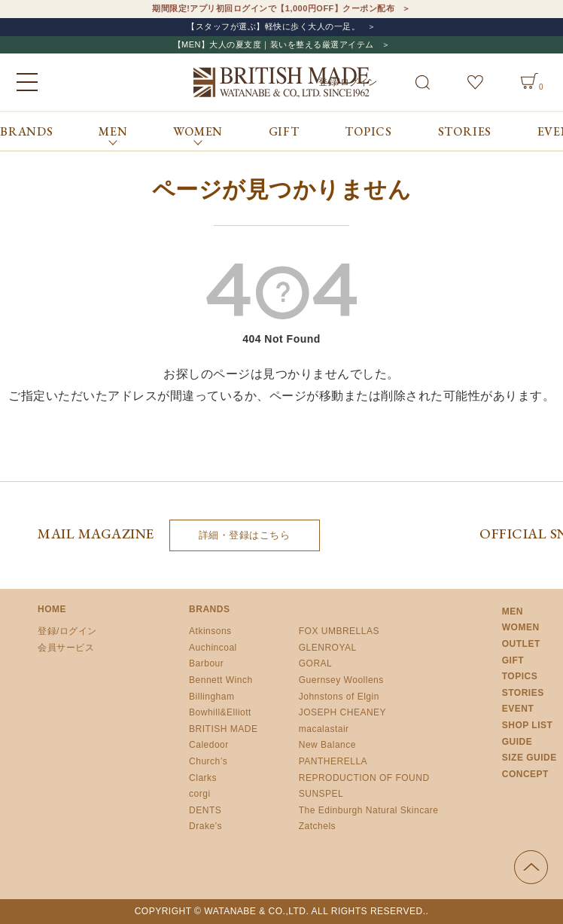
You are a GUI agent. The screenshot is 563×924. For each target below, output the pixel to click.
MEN (513, 611)
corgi (200, 794)
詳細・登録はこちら (245, 535)
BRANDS (27, 131)
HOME (52, 609)
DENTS (205, 810)
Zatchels (317, 826)
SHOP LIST (528, 725)
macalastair (324, 729)
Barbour (206, 663)
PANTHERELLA (333, 761)
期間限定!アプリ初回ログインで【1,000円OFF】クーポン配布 (273, 8)
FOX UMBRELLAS (339, 631)
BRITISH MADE (223, 729)
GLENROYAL (328, 648)
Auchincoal (213, 648)
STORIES (465, 131)
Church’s (208, 761)
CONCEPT (525, 774)
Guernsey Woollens (341, 680)
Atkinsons (210, 631)
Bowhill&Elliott (220, 712)
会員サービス (66, 648)
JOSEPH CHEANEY (342, 712)
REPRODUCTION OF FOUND (364, 778)
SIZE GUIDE (530, 758)
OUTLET (521, 644)
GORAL (316, 663)
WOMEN (521, 627)
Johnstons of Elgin (339, 697)
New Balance (327, 745)
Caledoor (209, 745)
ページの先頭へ (531, 867)
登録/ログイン (67, 631)
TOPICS (368, 131)
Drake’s (205, 826)
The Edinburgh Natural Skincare (369, 810)
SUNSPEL (321, 794)
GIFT (284, 131)
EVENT (518, 709)
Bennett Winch (221, 680)
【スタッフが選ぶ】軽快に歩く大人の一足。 (273, 26)
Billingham (212, 697)
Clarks (203, 778)
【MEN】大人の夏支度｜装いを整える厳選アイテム (274, 44)
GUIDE (517, 742)
